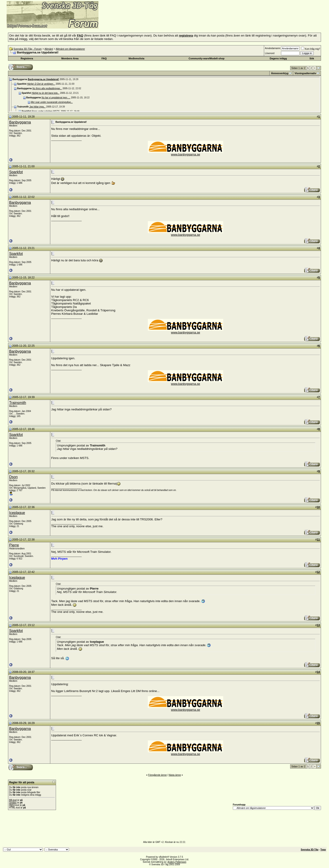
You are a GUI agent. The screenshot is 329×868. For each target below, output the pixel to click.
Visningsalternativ (305, 73)
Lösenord (270, 53)
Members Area (70, 58)
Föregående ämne (157, 775)
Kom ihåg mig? (311, 49)
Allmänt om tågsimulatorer (70, 49)
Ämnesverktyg (280, 73)
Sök (312, 58)
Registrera (27, 58)
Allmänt (49, 49)
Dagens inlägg (278, 58)
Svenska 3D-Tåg (309, 850)
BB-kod (13, 800)
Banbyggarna (20, 122)
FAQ (104, 58)
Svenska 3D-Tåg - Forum (28, 49)
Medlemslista (137, 58)
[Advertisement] (154, 22)
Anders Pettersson (177, 862)
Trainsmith (18, 403)
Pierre (14, 545)
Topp (323, 850)
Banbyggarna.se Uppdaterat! (43, 79)
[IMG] (12, 805)
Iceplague (17, 513)
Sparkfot (16, 172)
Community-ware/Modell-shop (207, 58)
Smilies (13, 803)
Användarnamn (273, 48)
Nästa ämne (175, 775)
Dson (13, 477)
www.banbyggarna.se (185, 154)
